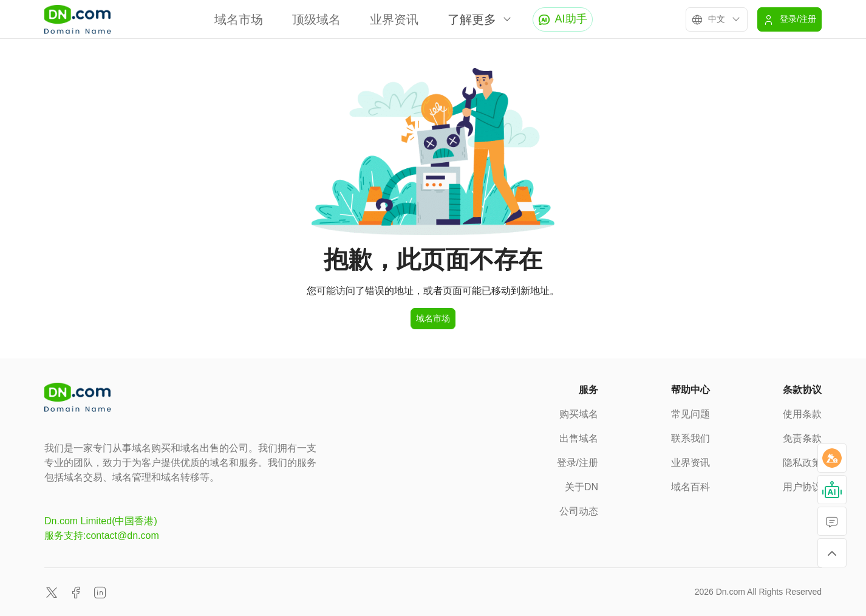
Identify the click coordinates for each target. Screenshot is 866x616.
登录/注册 (578, 463)
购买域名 (579, 414)
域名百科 (690, 487)
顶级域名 (316, 19)
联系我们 (690, 438)
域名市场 (239, 19)
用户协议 (802, 487)
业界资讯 (394, 19)
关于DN (581, 487)
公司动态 (579, 511)
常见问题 (690, 414)
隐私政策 (802, 463)
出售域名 (579, 438)
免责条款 (802, 438)
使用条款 (802, 414)
